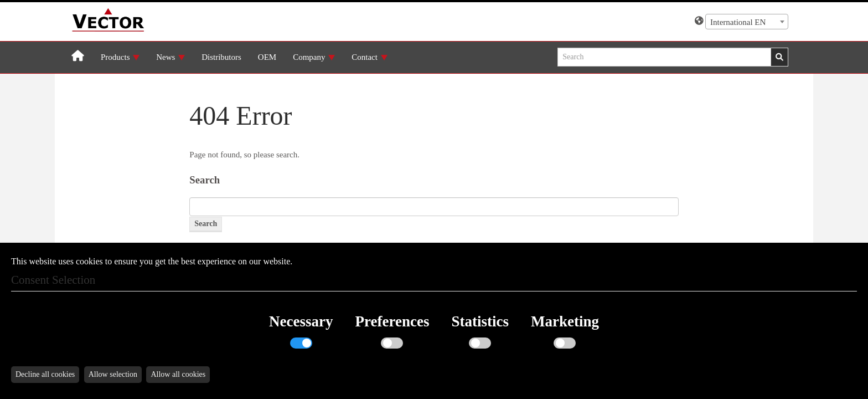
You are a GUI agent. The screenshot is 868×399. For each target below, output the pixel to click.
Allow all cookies (178, 374)
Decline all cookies (45, 374)
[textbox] (747, 22)
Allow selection (113, 374)
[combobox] (747, 22)
